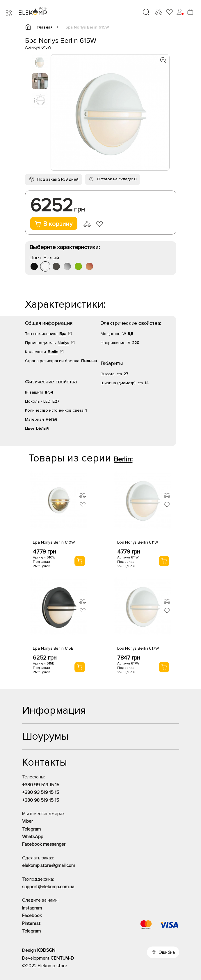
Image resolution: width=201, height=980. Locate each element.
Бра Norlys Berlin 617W (138, 648)
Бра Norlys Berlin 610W (54, 542)
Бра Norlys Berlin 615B (53, 648)
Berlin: (123, 459)
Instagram (32, 908)
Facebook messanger (44, 844)
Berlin (53, 352)
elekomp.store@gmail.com (49, 866)
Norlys (63, 343)
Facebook (32, 916)
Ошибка (167, 952)
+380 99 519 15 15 (41, 785)
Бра (63, 334)
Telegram (31, 829)
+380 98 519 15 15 (41, 800)
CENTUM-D (62, 958)
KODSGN (46, 950)
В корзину (54, 224)
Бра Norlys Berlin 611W (138, 542)
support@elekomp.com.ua (48, 887)
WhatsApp (33, 837)
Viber (27, 821)
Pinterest (31, 923)
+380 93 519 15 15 (41, 792)
